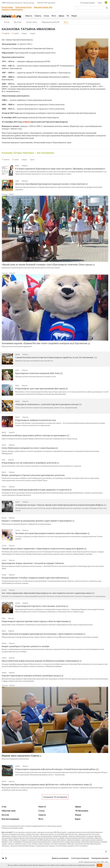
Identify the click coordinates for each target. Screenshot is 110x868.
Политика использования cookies (12, 828)
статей (16, 33)
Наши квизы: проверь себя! (43, 7)
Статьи (41, 811)
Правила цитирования (60, 858)
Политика (5, 273)
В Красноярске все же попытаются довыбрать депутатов (30, 463)
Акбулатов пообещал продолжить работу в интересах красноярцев (35, 435)
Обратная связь (9, 811)
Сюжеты (42, 815)
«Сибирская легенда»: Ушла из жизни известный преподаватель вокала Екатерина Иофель (61, 505)
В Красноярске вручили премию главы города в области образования (36, 621)
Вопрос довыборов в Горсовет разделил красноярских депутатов (33, 475)
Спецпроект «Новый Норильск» (12, 10)
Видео (78, 819)
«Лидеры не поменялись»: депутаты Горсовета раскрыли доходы (48, 404)
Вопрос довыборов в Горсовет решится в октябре (26, 646)
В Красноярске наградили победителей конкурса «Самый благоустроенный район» (57, 769)
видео (25, 33)
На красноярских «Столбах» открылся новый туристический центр (35, 578)
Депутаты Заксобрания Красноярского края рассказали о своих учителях (51, 184)
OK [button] (99, 865)
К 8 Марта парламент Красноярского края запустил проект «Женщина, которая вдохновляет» (60, 169)
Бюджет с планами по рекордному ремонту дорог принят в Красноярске (38, 521)
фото (33, 159)
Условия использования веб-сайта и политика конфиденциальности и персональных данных (32, 826)
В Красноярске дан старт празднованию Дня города (41, 388)
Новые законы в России (23, 7)
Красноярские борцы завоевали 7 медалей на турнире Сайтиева (33, 563)
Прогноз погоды (29, 3)
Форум (78, 815)
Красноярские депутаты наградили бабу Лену (39, 373)
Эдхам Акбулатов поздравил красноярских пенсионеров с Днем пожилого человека (43, 634)
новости (7, 33)
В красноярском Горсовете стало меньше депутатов (42, 606)
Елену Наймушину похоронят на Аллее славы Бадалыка (30, 448)
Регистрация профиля (88, 3)
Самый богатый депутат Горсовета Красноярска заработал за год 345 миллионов (56, 357)
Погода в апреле (7, 7)
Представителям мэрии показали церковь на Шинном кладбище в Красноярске (42, 661)
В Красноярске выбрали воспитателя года (36, 420)
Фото (41, 819)
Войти (100, 3)
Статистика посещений (80, 858)
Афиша (78, 807)
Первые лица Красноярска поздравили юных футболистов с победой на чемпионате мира (47, 784)
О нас (4, 807)
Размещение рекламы (100, 858)
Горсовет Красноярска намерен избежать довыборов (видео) (32, 676)
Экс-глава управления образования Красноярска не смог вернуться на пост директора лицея (48, 593)
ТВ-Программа (82, 811)
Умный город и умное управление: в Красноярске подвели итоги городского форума (44, 548)
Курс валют (51, 3)
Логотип (5, 815)
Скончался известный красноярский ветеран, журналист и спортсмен (37, 490)
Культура (5, 194)
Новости (25, 166)
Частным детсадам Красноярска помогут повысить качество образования (52, 533)
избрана (26, 122)
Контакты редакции (10, 819)
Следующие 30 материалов (55, 797)
